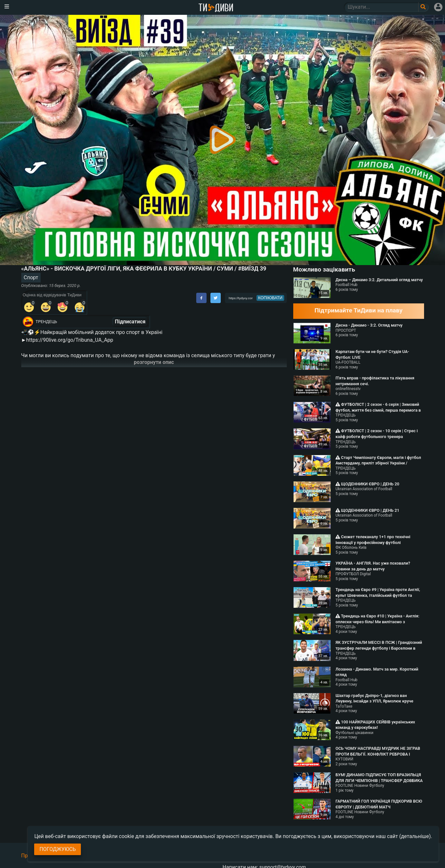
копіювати (270, 298)
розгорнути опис (154, 362)
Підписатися (130, 322)
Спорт (31, 277)
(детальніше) (415, 836)
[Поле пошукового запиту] (424, 7)
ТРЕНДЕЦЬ (47, 322)
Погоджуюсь (58, 849)
